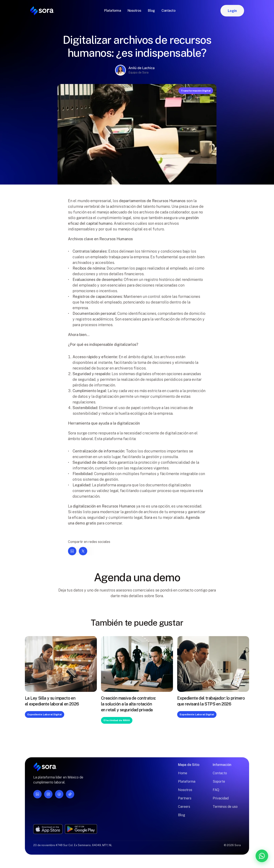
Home (183, 776)
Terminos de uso (225, 810)
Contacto (220, 776)
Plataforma (187, 785)
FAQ (216, 793)
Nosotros (185, 793)
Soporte (219, 785)
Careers (184, 810)
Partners (185, 801)
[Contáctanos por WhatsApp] (240, 856)
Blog (182, 818)
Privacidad (221, 801)
